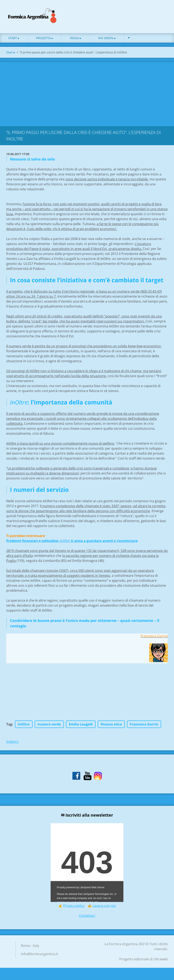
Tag (9, 727)
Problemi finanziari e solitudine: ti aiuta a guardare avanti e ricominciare (72, 544)
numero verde (49, 727)
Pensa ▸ (76, 41)
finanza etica (111, 727)
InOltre (24, 727)
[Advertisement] (87, 96)
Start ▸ (14, 41)
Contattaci (87, 918)
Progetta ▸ (45, 41)
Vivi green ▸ (107, 41)
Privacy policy (74, 909)
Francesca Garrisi (144, 727)
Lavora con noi (104, 909)
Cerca (163, 12)
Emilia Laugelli (81, 727)
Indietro (12, 745)
